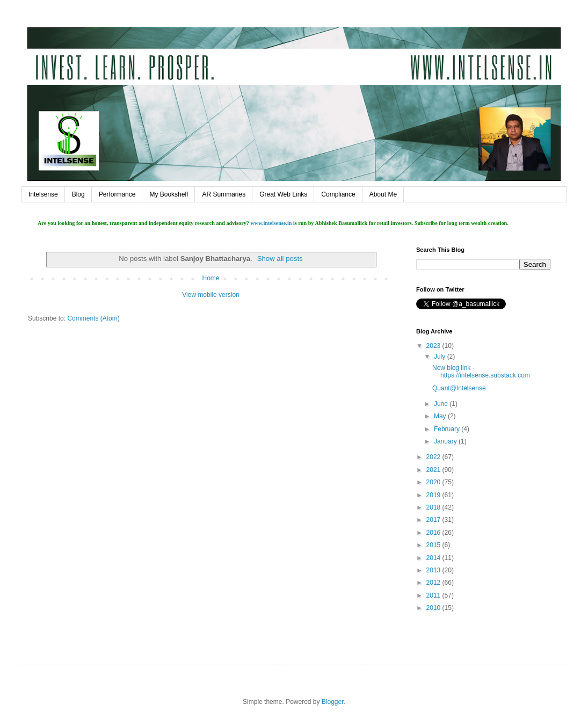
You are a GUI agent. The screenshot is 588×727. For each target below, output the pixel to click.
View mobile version (211, 295)
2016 (434, 533)
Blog (78, 194)
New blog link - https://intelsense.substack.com (481, 372)
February (448, 429)
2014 (434, 558)
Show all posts (280, 259)
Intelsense (43, 194)
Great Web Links (283, 194)
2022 (434, 457)
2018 (434, 507)
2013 (434, 570)
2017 (434, 520)
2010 (434, 608)
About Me (383, 194)
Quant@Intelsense (459, 388)
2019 (434, 495)
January (446, 441)
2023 (434, 346)
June (442, 404)
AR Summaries (224, 194)
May (441, 416)
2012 (434, 583)
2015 (434, 545)
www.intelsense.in (271, 223)
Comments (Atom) (93, 318)
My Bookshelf (169, 194)
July (441, 357)
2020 (434, 482)
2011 (434, 595)
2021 (434, 470)
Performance (117, 194)
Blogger (333, 702)
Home (210, 278)
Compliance (338, 194)
